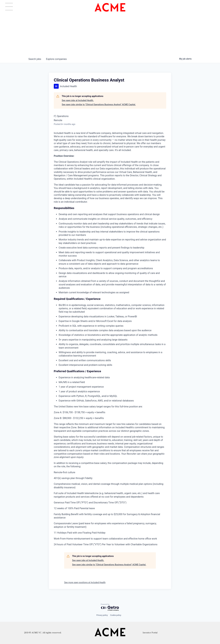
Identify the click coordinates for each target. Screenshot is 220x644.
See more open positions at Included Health (85, 582)
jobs (35, 59)
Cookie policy (116, 615)
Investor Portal (150, 633)
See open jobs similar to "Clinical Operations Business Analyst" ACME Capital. (99, 105)
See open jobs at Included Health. (78, 100)
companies (56, 59)
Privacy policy (102, 615)
